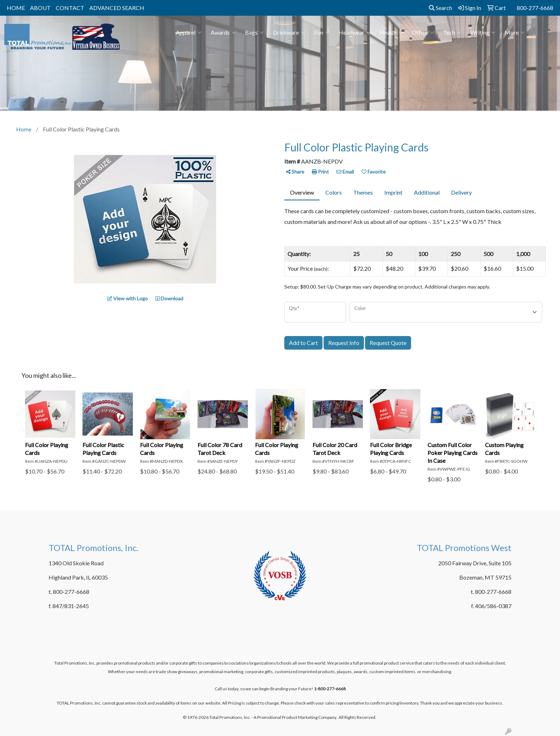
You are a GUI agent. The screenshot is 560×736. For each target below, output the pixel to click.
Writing (483, 32)
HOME (16, 8)
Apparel (189, 32)
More (515, 32)
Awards (223, 32)
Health (391, 32)
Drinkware (289, 32)
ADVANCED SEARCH (117, 8)
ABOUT (40, 8)
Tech (452, 32)
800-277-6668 (535, 8)
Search (441, 8)
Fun (322, 32)
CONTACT (70, 8)
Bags (254, 32)
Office (423, 32)
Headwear (354, 32)
